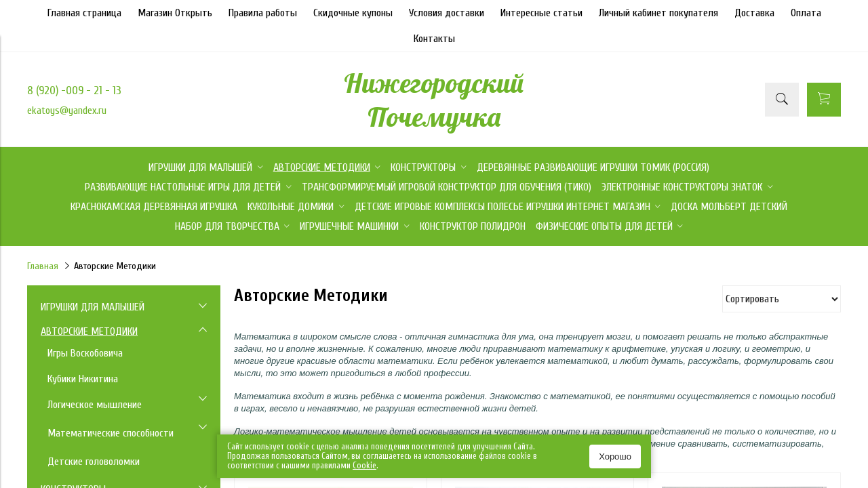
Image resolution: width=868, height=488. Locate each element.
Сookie (364, 465)
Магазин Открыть (175, 13)
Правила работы (263, 13)
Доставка (754, 13)
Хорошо (615, 456)
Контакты (434, 39)
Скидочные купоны (353, 13)
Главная (43, 266)
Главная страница (84, 13)
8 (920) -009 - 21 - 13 (74, 90)
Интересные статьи (541, 13)
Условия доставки (447, 13)
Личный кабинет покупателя (658, 13)
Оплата (806, 13)
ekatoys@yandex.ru (67, 110)
